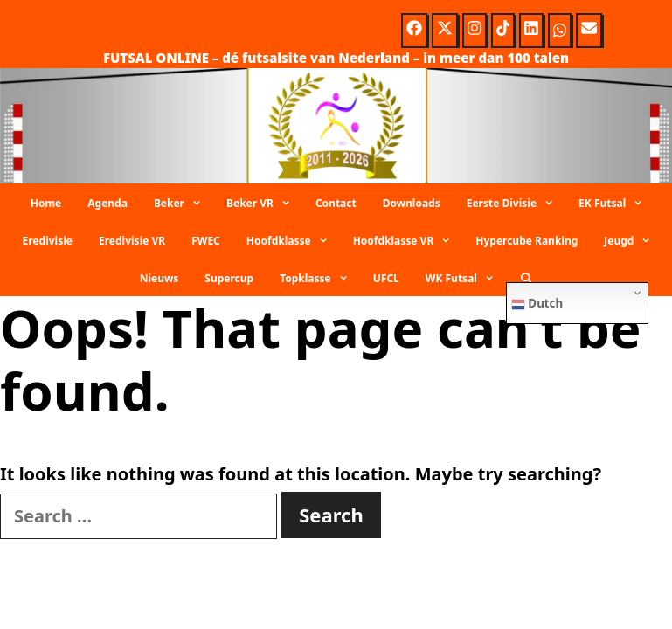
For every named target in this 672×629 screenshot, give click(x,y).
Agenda (107, 203)
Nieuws (159, 278)
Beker (184, 204)
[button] (199, 204)
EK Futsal (617, 204)
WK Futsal (466, 279)
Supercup (229, 278)
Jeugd (633, 241)
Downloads (412, 203)
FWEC (206, 241)
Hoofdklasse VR (408, 241)
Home (46, 203)
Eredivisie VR (132, 241)
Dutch (537, 303)
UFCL (386, 278)
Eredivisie (48, 241)
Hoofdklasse (293, 241)
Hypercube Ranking (527, 241)
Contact (336, 203)
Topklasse (320, 279)
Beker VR (264, 204)
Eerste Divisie (516, 204)
